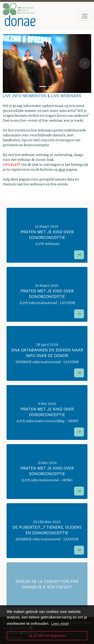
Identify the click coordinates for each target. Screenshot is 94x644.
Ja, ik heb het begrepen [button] (47, 636)
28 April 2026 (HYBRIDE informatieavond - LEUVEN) (47, 360)
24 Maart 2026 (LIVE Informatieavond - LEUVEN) (47, 301)
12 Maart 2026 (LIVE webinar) (47, 242)
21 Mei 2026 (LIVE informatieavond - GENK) (47, 478)
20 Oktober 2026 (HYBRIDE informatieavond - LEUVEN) (47, 537)
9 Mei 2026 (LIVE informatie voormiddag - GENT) (47, 419)
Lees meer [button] (60, 624)
